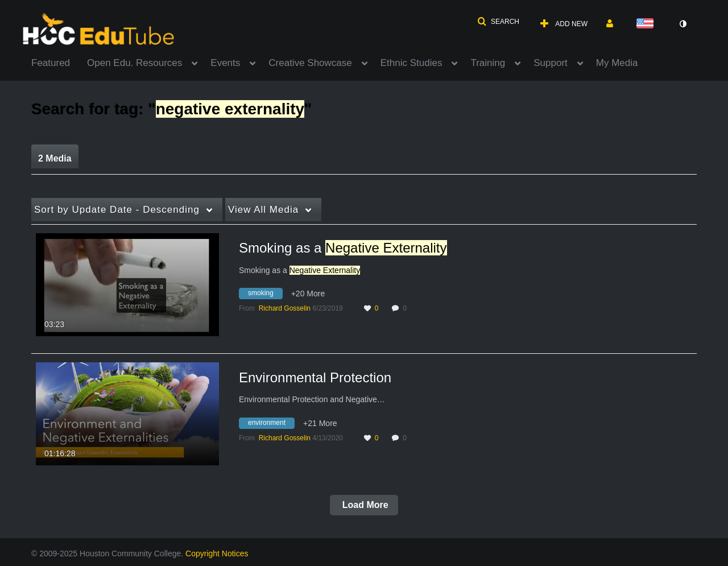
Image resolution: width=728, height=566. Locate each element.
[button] (498, 22)
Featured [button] (51, 63)
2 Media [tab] (55, 158)
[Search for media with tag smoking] (265, 295)
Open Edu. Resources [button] (135, 63)
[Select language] (647, 24)
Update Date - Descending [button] (117, 210)
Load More (364, 505)
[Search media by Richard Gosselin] (285, 308)
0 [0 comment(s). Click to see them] (406, 308)
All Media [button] (263, 210)
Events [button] (225, 63)
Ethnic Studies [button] (411, 63)
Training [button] (488, 63)
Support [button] (551, 63)
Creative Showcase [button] (310, 63)
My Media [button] (617, 63)
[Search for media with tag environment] (271, 424)
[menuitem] (59, 62)
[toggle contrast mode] (682, 24)
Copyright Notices (217, 553)
